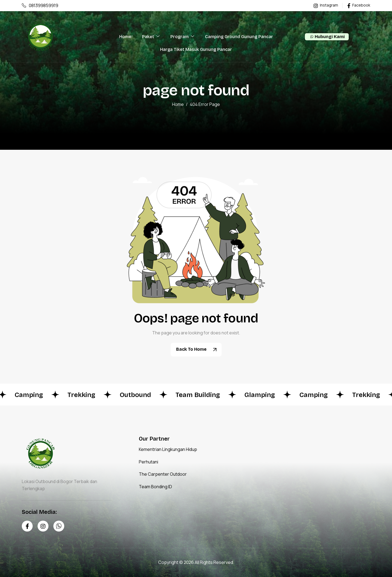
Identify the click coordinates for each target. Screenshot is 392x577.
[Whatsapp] (59, 526)
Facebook (359, 5)
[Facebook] (27, 526)
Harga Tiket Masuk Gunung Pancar (196, 49)
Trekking (84, 395)
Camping (32, 395)
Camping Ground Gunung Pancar (239, 37)
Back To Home (198, 350)
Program (182, 37)
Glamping (262, 395)
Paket (151, 37)
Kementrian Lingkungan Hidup (168, 449)
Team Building (200, 395)
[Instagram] (43, 526)
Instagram (326, 5)
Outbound (138, 395)
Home (125, 37)
